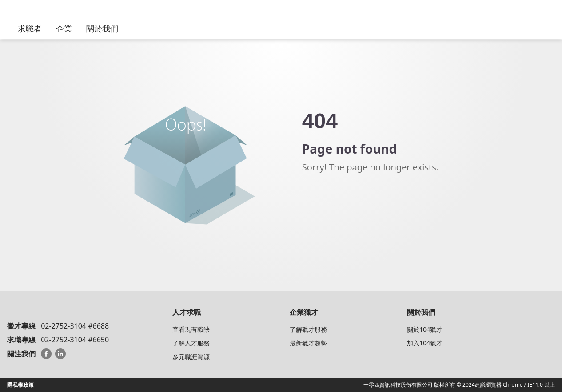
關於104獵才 (425, 329)
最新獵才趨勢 (308, 343)
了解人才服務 (191, 343)
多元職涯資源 (191, 357)
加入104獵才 (425, 343)
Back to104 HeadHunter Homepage (351, 204)
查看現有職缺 (191, 329)
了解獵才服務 (308, 329)
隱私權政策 (20, 385)
